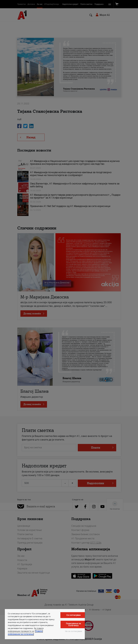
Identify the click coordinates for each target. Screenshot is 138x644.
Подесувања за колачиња (74, 624)
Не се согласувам (74, 631)
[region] (45, 624)
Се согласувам (74, 615)
